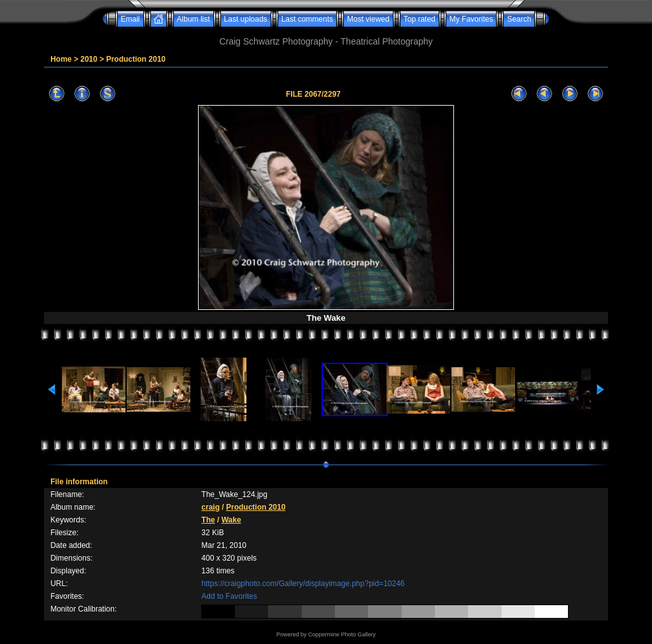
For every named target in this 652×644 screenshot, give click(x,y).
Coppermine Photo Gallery (342, 634)
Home (61, 59)
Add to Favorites (229, 596)
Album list (194, 19)
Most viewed (368, 19)
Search (519, 19)
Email (131, 19)
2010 (89, 59)
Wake (231, 520)
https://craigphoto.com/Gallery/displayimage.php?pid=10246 (303, 584)
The (208, 520)
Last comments (307, 19)
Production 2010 (136, 59)
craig (210, 507)
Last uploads (246, 19)
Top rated (420, 19)
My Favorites (471, 19)
